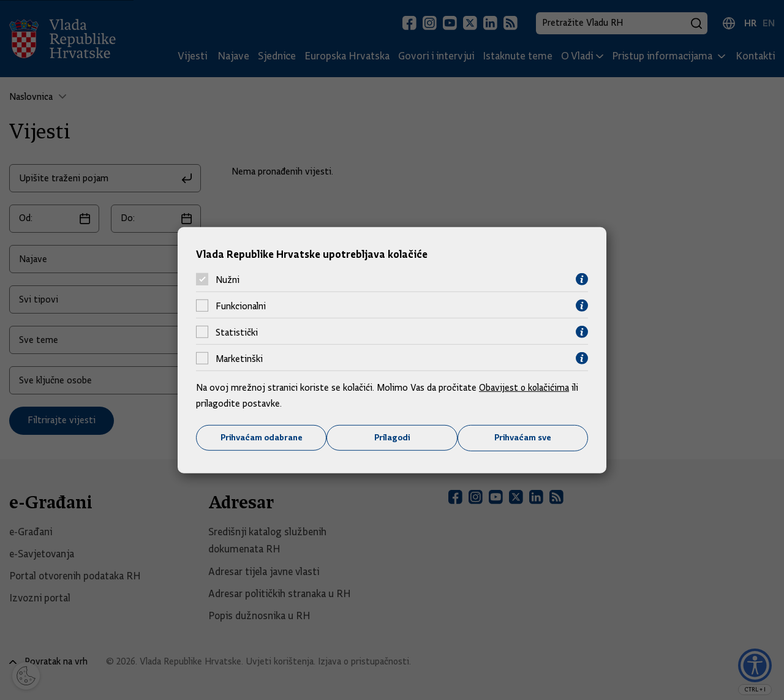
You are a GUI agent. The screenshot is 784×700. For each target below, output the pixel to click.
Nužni (228, 279)
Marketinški (239, 358)
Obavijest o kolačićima (525, 388)
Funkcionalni (241, 306)
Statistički (237, 332)
